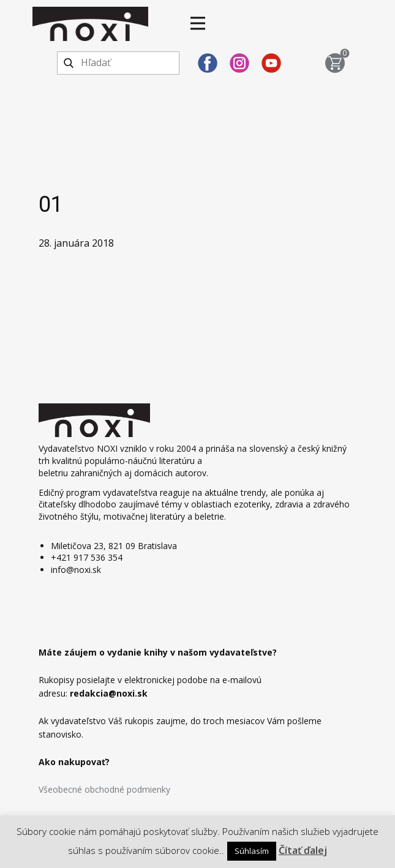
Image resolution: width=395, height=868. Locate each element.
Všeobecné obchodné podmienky (104, 789)
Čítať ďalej (303, 850)
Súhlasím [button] (252, 851)
